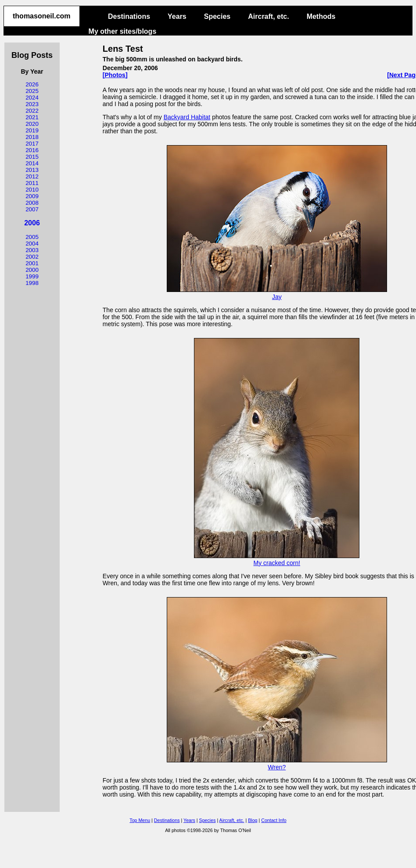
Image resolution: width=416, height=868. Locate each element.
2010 (32, 190)
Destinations (129, 16)
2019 (32, 130)
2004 (32, 244)
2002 (32, 257)
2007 (32, 209)
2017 (32, 144)
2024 (32, 98)
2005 (32, 237)
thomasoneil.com (42, 16)
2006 (32, 223)
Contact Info (274, 820)
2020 (32, 124)
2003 (32, 250)
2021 (32, 117)
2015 (32, 157)
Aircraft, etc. (268, 16)
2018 (32, 137)
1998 (32, 283)
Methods (321, 16)
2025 (32, 91)
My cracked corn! (277, 559)
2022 (32, 111)
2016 (32, 150)
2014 (32, 163)
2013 (32, 170)
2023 (32, 104)
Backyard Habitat (187, 117)
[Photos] (115, 75)
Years (177, 16)
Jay (277, 293)
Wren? (277, 764)
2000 (32, 270)
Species (217, 16)
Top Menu (140, 820)
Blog (253, 820)
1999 (32, 276)
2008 (32, 203)
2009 (32, 196)
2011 (32, 183)
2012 (32, 176)
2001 (32, 263)
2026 (32, 84)
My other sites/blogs (123, 31)
